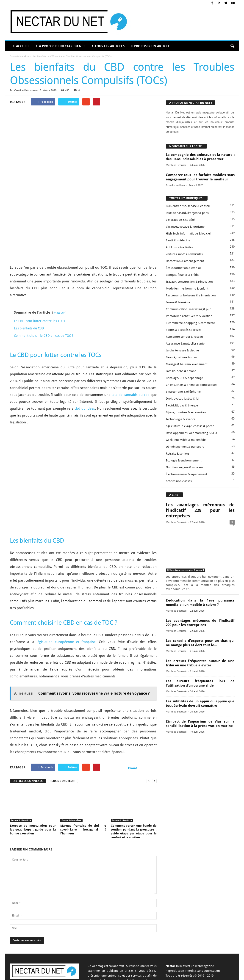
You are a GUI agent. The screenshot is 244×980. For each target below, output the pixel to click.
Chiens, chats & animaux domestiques (191, 385)
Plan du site (219, 975)
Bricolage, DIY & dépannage (184, 378)
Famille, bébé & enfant (181, 371)
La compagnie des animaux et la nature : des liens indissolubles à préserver (200, 157)
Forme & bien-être (19, 56)
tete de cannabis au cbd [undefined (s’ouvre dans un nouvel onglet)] (130, 346)
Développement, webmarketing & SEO (191, 433)
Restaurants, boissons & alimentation (191, 295)
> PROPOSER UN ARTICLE (151, 46)
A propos (122, 975)
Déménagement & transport (185, 447)
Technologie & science (181, 419)
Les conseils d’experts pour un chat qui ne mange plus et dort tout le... (200, 643)
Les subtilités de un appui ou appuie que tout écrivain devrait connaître (200, 703)
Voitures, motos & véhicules (184, 254)
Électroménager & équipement (186, 474)
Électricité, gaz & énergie (182, 405)
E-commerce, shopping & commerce (190, 323)
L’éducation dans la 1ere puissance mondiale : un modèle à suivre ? (200, 603)
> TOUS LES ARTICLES (108, 46)
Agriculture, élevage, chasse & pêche (190, 426)
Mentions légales (183, 975)
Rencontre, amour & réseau (184, 337)
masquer (59, 264)
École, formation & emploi (183, 268)
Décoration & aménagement (185, 261)
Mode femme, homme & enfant (187, 288)
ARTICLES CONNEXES (28, 732)
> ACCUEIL (21, 46)
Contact (137, 975)
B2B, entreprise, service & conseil (188, 206)
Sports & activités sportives (184, 330)
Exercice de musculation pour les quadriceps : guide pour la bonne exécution (33, 781)
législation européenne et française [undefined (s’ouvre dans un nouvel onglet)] (66, 593)
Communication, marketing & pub (189, 309)
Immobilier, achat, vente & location (189, 316)
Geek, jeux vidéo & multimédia (186, 440)
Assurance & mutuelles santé (185, 344)
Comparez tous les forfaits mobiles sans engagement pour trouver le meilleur (200, 177)
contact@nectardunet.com (50, 942)
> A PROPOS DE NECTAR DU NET (61, 46)
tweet (133, 719)
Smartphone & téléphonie (183, 392)
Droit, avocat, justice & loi (182, 399)
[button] (232, 46)
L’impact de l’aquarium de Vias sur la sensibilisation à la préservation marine (200, 724)
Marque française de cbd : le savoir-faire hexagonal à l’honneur (83, 781)
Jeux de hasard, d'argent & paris (187, 213)
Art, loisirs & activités (179, 247)
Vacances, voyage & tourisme (185, 227)
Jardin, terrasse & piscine (182, 350)
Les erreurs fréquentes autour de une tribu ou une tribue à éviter (200, 663)
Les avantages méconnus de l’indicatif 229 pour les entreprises (200, 510)
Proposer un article (157, 975)
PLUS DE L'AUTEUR (62, 732)
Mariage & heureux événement (187, 364)
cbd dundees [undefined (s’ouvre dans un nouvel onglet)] (85, 360)
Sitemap (202, 975)
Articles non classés (179, 481)
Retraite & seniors (178, 454)
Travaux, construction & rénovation (189, 282)
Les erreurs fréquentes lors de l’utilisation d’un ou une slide (200, 683)
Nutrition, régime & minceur (184, 467)
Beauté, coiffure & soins (182, 357)
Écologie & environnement (184, 460)
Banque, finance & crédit (182, 275)
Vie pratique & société (180, 220)
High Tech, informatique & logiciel (188, 233)
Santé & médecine (178, 240)
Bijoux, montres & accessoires (186, 412)
